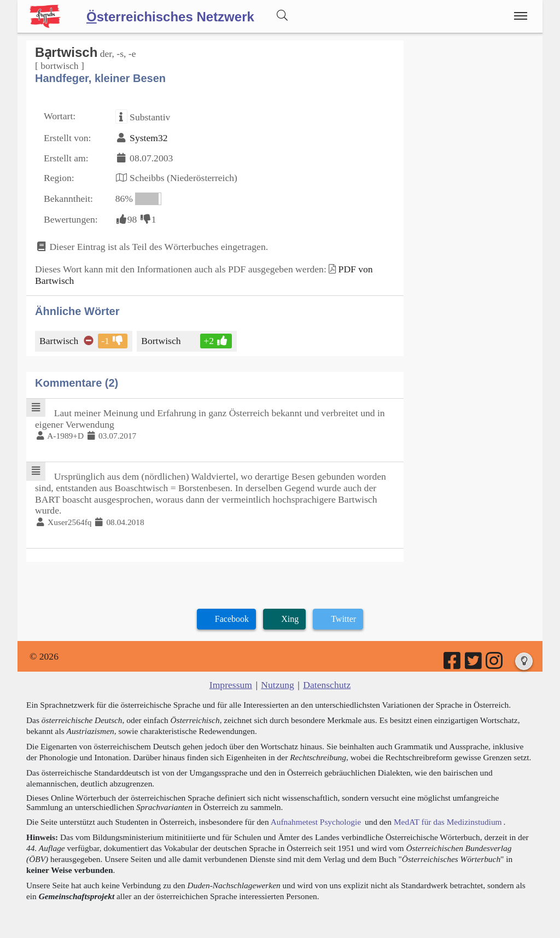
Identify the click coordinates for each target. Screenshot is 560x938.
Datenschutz (327, 685)
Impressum (231, 685)
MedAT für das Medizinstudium (448, 822)
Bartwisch (60, 341)
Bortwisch (162, 341)
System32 (148, 138)
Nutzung (278, 685)
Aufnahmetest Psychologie (316, 822)
